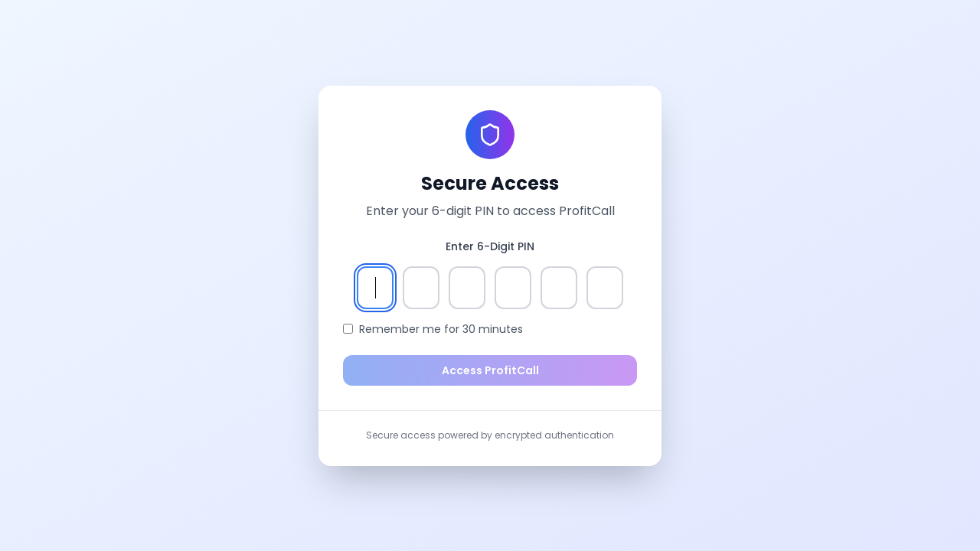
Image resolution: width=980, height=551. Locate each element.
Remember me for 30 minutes (441, 329)
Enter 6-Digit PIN (490, 246)
